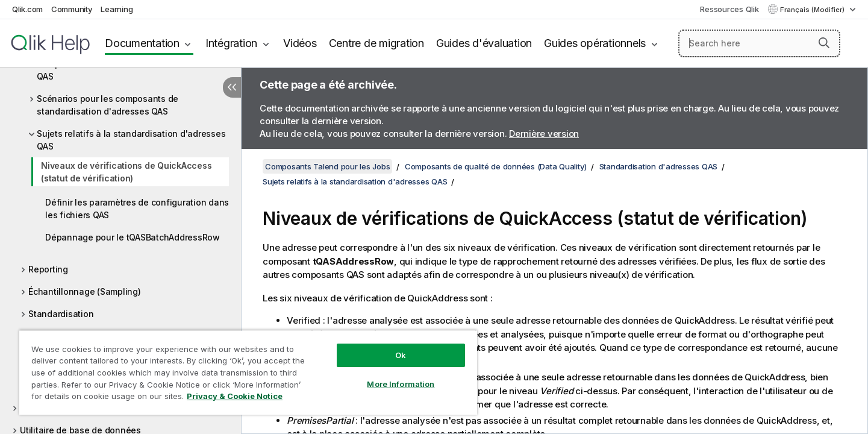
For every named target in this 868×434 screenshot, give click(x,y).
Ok (401, 355)
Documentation (142, 43)
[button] (824, 43)
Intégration (231, 43)
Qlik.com (27, 9)
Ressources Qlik (729, 9)
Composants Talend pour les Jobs (327, 166)
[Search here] (759, 43)
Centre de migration (376, 43)
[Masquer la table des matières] (232, 87)
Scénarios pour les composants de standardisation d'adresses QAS (108, 105)
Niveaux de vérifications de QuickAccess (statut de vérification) (126, 172)
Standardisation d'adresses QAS (659, 166)
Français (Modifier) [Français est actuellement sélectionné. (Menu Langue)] (813, 10)
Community (72, 9)
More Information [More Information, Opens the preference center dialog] (401, 384)
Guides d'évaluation (484, 43)
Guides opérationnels (595, 43)
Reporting (48, 269)
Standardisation (61, 314)
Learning (117, 9)
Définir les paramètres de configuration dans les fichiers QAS (137, 209)
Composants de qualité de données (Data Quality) (496, 166)
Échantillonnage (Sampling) (85, 291)
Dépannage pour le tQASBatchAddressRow (133, 237)
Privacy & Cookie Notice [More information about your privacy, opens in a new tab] (235, 396)
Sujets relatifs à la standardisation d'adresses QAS (131, 140)
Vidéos (300, 43)
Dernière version (544, 134)
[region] (248, 372)
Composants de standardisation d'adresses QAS (126, 70)
